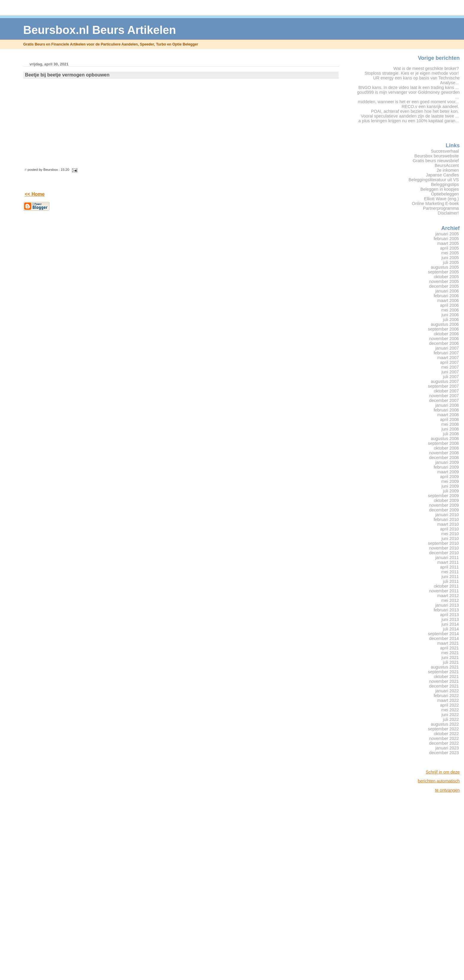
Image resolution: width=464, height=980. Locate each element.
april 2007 (450, 362)
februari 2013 (446, 610)
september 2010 (443, 543)
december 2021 (444, 686)
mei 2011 (450, 572)
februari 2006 (446, 296)
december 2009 (444, 510)
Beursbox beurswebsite (436, 156)
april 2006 (450, 305)
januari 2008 (447, 405)
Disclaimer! (448, 213)
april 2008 (450, 419)
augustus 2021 (445, 667)
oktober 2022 (446, 734)
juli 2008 (451, 434)
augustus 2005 (445, 267)
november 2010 (444, 548)
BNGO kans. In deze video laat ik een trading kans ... (409, 87)
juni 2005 (450, 258)
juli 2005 (451, 262)
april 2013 (450, 615)
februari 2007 (446, 353)
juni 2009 (450, 486)
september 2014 (443, 634)
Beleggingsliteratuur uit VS (434, 180)
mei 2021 (450, 653)
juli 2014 (451, 629)
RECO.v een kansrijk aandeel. (430, 107)
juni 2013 (450, 619)
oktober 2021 (446, 677)
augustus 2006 (445, 324)
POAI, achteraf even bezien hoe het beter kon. (415, 111)
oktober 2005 (446, 277)
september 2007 (443, 386)
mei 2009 (450, 481)
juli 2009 (451, 491)
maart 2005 (448, 243)
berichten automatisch (439, 781)
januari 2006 (447, 291)
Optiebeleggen (445, 194)
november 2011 (444, 591)
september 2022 (443, 729)
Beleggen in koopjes (439, 189)
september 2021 (443, 672)
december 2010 (444, 553)
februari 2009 (446, 467)
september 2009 (443, 496)
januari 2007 (447, 348)
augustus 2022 (445, 724)
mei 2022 (450, 710)
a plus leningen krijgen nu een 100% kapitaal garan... (409, 121)
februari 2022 (446, 696)
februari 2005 (446, 239)
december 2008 (444, 458)
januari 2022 (447, 691)
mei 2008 (450, 424)
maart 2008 (448, 415)
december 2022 (444, 743)
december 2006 (444, 343)
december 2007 (444, 400)
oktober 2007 (446, 391)
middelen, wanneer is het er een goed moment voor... (408, 102)
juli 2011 (451, 581)
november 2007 (444, 396)
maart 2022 (448, 700)
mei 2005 (450, 253)
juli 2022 (451, 719)
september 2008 (443, 443)
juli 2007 (451, 377)
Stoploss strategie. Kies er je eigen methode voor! (412, 73)
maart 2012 (448, 596)
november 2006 (444, 339)
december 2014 (444, 638)
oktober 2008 (446, 448)
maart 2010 (448, 524)
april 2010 (450, 529)
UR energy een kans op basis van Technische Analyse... (417, 80)
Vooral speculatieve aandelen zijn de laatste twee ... (410, 116)
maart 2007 (448, 358)
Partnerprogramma (441, 208)
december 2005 (444, 286)
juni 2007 (450, 372)
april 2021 (450, 648)
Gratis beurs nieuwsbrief (436, 161)
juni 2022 (450, 715)
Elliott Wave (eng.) (442, 199)
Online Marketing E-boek (435, 203)
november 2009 (444, 505)
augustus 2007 (445, 381)
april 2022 (450, 705)
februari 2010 (446, 519)
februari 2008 (446, 410)
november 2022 (444, 738)
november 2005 (444, 281)
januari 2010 (447, 515)
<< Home (35, 194)
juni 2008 (450, 429)
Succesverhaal (445, 151)
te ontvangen (447, 790)
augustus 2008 (445, 439)
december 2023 (444, 753)
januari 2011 (447, 558)
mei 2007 (450, 367)
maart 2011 (448, 562)
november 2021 (444, 681)
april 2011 (450, 567)
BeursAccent (447, 165)
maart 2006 (448, 300)
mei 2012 (450, 600)
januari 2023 (447, 748)
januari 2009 (447, 462)
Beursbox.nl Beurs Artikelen (100, 30)
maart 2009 (448, 472)
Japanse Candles (442, 175)
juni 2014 (450, 624)
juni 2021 (450, 657)
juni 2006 (450, 315)
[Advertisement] (436, 887)
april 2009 (450, 477)
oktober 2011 (446, 586)
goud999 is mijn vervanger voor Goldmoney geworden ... (409, 95)
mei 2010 (450, 534)
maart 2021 (448, 643)
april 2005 (450, 248)
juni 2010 (450, 538)
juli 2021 (451, 662)
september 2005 (443, 272)
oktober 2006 (446, 334)
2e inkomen (448, 170)
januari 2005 (447, 234)
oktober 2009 (446, 500)
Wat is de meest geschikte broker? (426, 68)
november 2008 (444, 453)
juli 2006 (451, 320)
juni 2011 (450, 577)
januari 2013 (447, 605)
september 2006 (443, 329)
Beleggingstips (445, 184)
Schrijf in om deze (443, 772)
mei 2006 (450, 310)
